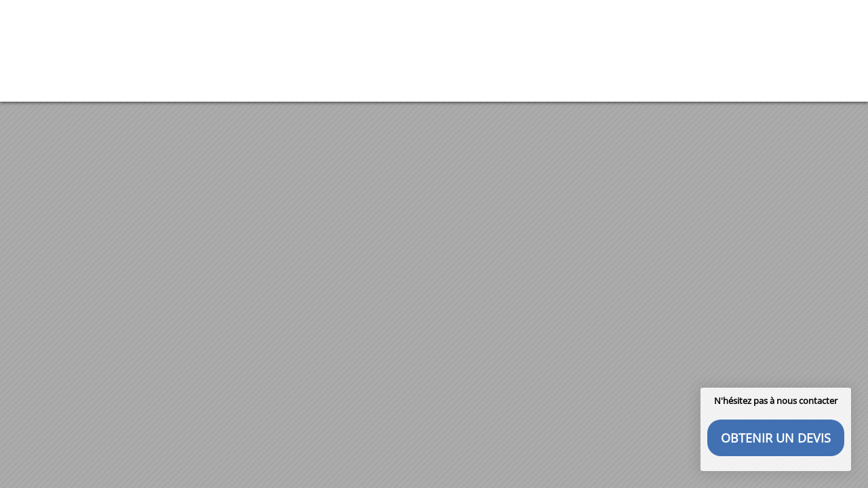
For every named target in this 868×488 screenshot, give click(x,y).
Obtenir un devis (776, 438)
